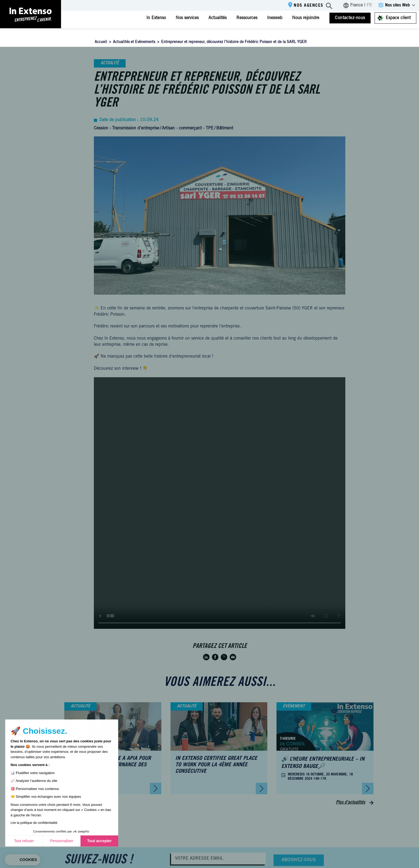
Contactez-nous (350, 18)
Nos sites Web (397, 5)
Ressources (247, 18)
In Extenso (156, 18)
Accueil (101, 42)
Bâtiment (225, 128)
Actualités (218, 18)
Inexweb (275, 18)
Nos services (187, 18)
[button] (23, 860)
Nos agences (309, 6)
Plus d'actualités (351, 803)
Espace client (398, 18)
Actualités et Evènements (134, 42)
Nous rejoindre (306, 18)
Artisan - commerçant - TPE (188, 128)
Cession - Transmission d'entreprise (127, 128)
